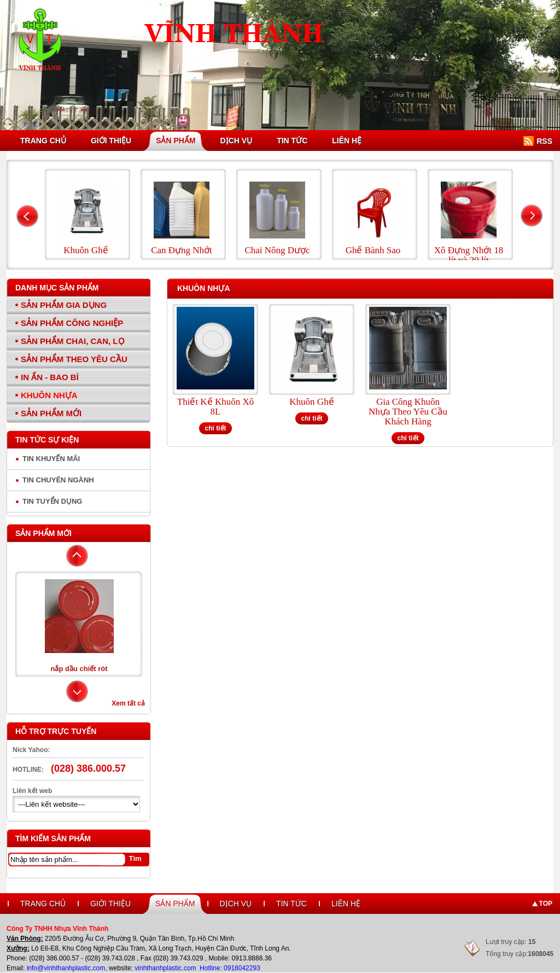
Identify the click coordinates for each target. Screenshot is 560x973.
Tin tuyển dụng (52, 501)
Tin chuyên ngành (58, 480)
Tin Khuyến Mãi (51, 459)
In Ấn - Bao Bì (50, 377)
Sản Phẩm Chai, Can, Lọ (73, 341)
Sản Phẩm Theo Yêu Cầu (74, 359)
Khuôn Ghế (311, 402)
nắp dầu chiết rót (79, 669)
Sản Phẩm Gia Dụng (64, 305)
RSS (544, 141)
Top (546, 904)
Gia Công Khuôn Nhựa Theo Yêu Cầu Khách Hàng (408, 412)
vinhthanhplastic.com (166, 968)
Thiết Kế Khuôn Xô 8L (215, 407)
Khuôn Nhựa (49, 395)
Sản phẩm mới (43, 533)
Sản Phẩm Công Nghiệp (72, 323)
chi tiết (216, 428)
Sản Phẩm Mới (51, 413)
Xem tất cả (128, 703)
